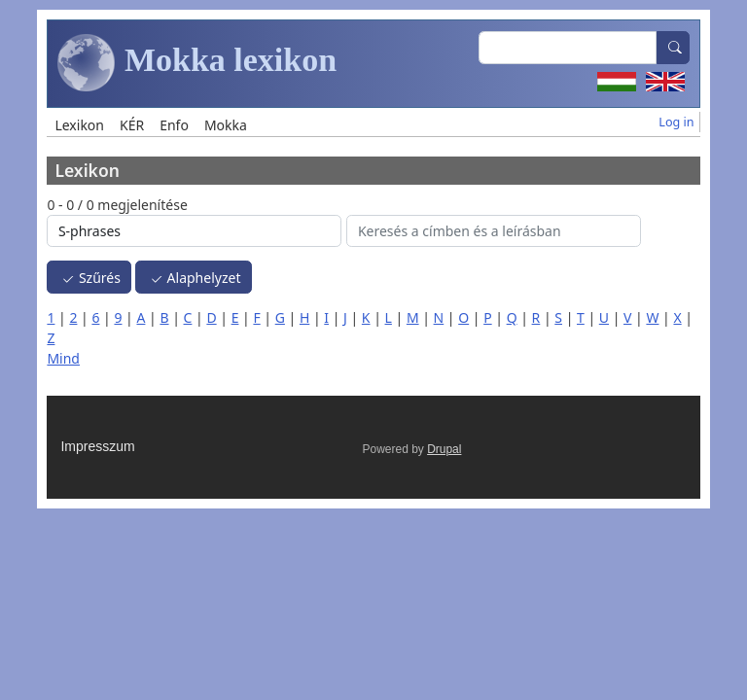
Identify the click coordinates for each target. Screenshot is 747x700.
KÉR (132, 125)
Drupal (444, 449)
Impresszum (97, 446)
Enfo (174, 125)
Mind (63, 358)
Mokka (226, 125)
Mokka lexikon (197, 63)
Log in (676, 122)
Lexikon (79, 125)
